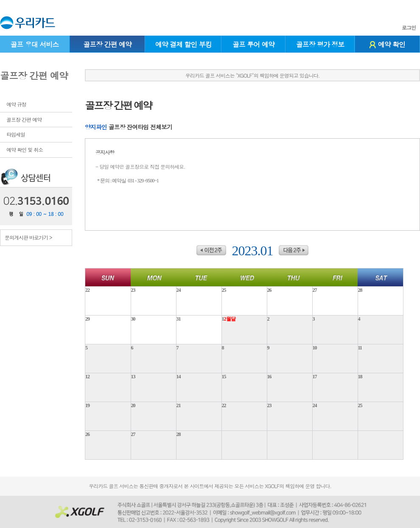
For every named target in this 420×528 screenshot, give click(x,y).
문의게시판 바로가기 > (28, 237)
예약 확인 (387, 44)
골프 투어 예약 (253, 44)
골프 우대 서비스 (34, 44)
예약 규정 (16, 104)
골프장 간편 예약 (107, 44)
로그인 (409, 28)
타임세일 (16, 134)
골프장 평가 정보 (320, 44)
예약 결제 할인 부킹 (183, 44)
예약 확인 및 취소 (25, 149)
